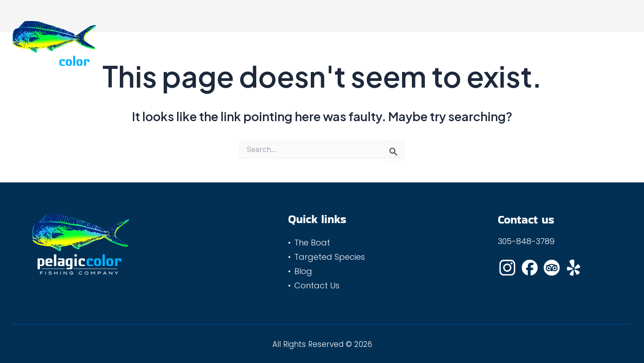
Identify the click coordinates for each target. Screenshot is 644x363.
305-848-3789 (526, 241)
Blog (393, 45)
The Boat (270, 45)
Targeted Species (336, 45)
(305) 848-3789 (598, 45)
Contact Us (439, 45)
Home (225, 45)
